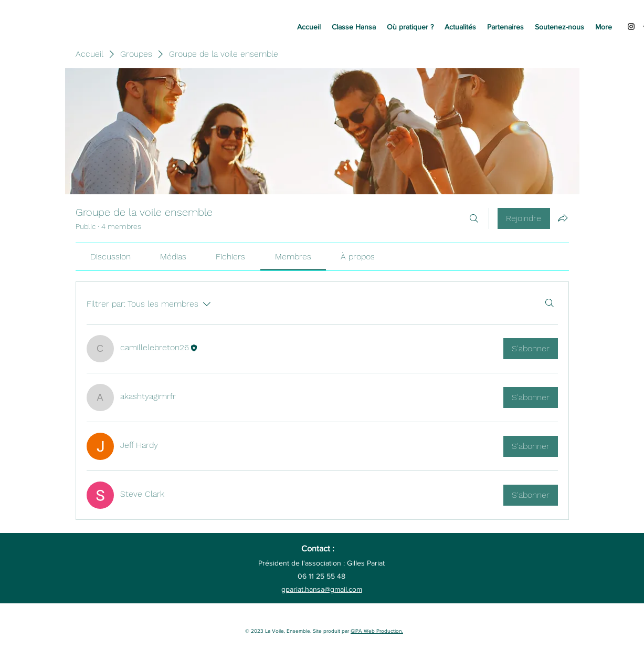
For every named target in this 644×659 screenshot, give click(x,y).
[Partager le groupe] (563, 218)
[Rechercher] (474, 218)
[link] (110, 257)
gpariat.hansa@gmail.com (322, 589)
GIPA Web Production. (377, 631)
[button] (354, 27)
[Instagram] (631, 27)
